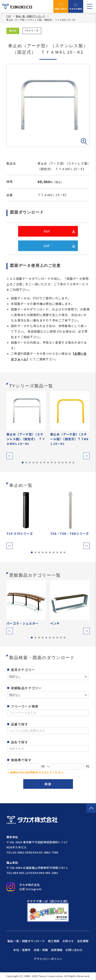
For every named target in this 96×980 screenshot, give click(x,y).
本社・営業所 (22, 950)
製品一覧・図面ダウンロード (31, 16)
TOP (9, 16)
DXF (59, 246)
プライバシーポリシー (48, 959)
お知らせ (68, 941)
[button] (10, 456)
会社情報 (83, 941)
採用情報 (57, 950)
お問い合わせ (61, 6)
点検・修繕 (41, 950)
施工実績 (54, 941)
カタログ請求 (76, 6)
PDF (59, 231)
